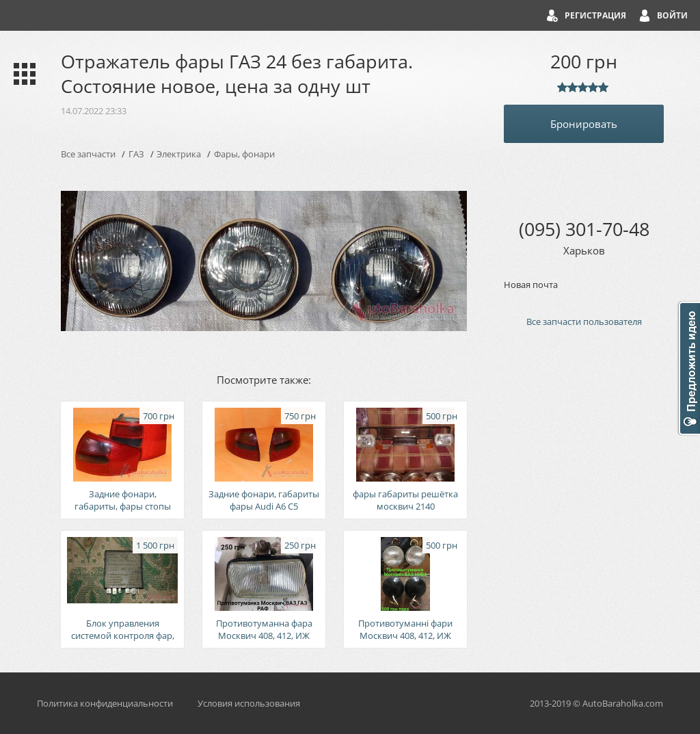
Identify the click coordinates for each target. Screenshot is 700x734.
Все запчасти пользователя (584, 322)
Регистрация (595, 15)
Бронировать (584, 124)
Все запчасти (88, 154)
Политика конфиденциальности (105, 703)
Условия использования (249, 703)
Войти (672, 15)
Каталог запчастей (22, 74)
